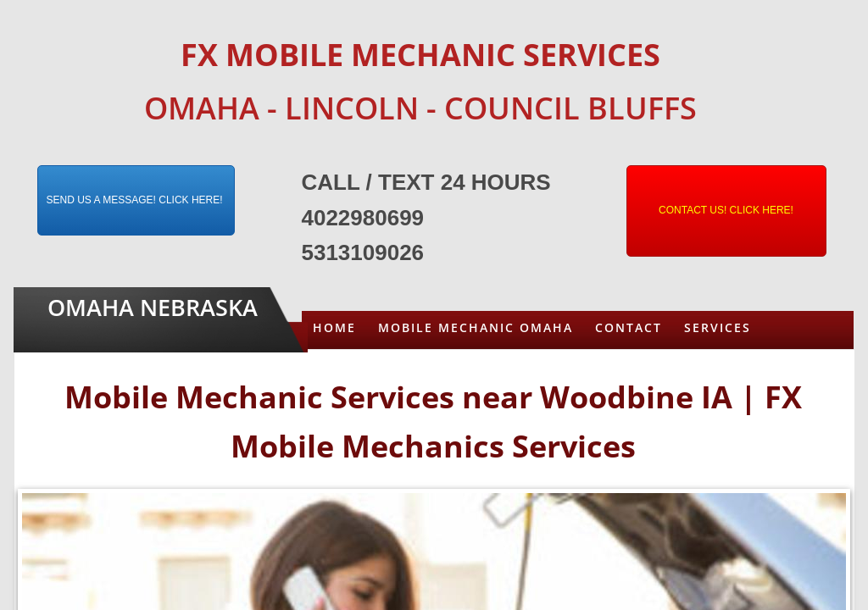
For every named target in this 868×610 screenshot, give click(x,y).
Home (334, 327)
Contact (629, 327)
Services (718, 327)
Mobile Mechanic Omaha (476, 327)
